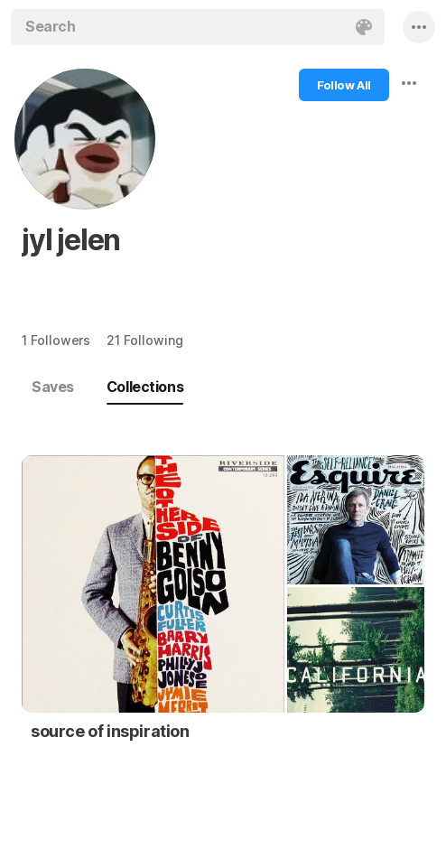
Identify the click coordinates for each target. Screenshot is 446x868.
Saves (53, 387)
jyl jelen (71, 240)
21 (144, 340)
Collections (145, 387)
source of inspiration (110, 731)
